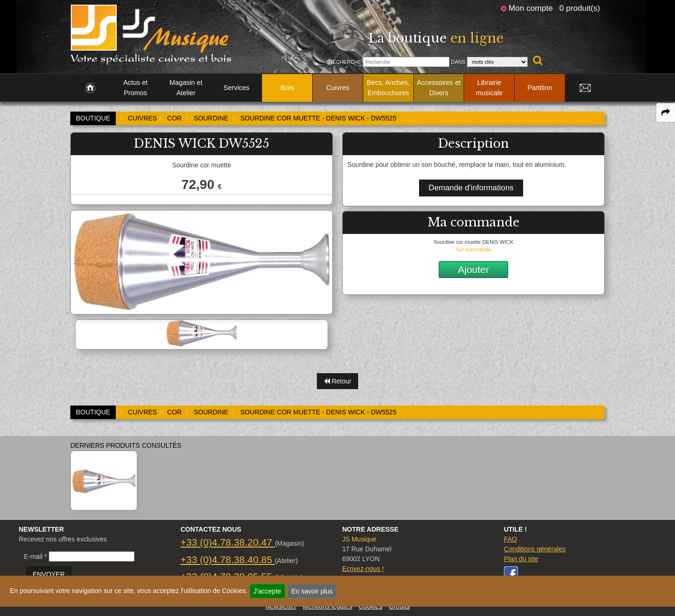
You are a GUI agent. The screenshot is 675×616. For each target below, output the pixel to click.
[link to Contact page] (585, 88)
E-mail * (35, 556)
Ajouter (474, 269)
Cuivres (338, 88)
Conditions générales (535, 549)
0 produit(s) (580, 8)
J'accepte (267, 591)
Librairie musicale (489, 88)
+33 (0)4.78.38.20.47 (228, 542)
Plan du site (521, 559)
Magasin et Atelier (186, 88)
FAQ (510, 539)
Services (236, 88)
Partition (540, 88)
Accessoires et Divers (439, 88)
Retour (338, 381)
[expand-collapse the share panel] (666, 113)
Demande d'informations (471, 188)
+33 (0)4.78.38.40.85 (228, 560)
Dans (458, 62)
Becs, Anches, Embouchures (388, 88)
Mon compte (531, 8)
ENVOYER (49, 574)
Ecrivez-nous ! (363, 569)
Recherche (345, 62)
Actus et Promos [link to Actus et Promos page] (135, 88)
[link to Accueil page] (90, 88)
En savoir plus (312, 591)
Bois (287, 88)
